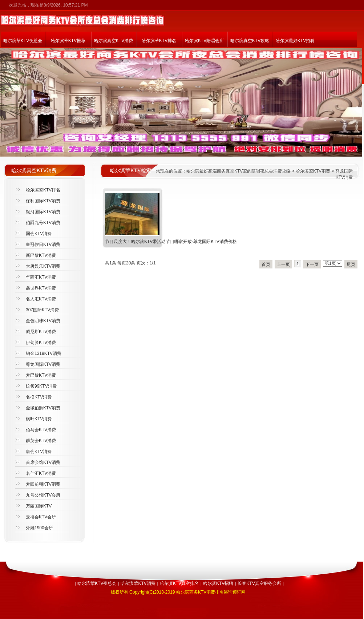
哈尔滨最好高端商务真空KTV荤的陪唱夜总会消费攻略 (238, 171)
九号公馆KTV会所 (43, 495)
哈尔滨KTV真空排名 (179, 583)
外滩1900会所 (39, 528)
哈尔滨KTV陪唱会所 (204, 41)
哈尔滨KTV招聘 (218, 583)
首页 (266, 264)
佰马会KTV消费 (41, 430)
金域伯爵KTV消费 (43, 408)
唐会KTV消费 (39, 452)
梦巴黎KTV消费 (41, 375)
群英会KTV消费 (41, 441)
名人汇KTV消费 (41, 299)
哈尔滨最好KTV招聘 (295, 41)
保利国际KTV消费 (43, 201)
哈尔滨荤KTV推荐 (68, 41)
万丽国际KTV (39, 506)
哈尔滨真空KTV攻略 (250, 41)
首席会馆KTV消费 (43, 462)
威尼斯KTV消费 (41, 332)
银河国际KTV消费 (43, 212)
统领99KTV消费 (41, 386)
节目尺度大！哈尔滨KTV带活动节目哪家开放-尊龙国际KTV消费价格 (171, 242)
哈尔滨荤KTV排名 (159, 41)
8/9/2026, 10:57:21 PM (66, 5)
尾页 (351, 264)
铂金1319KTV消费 (44, 353)
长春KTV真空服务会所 (259, 583)
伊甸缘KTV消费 (41, 343)
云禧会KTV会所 (41, 517)
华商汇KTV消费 (41, 277)
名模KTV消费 (39, 397)
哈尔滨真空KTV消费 (114, 41)
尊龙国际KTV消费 (43, 364)
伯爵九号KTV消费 (43, 223)
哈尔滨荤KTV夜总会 (23, 41)
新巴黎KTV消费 (41, 255)
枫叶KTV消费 (39, 419)
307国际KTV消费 (42, 310)
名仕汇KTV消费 (41, 473)
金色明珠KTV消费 (43, 321)
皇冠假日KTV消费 (43, 244)
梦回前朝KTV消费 (43, 484)
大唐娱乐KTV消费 (43, 266)
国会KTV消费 (39, 234)
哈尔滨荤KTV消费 (313, 171)
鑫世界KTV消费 (41, 288)
